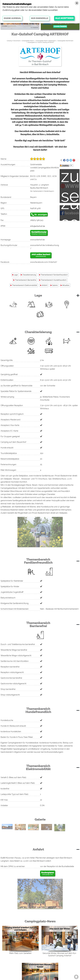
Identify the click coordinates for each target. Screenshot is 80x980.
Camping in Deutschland (13, 41)
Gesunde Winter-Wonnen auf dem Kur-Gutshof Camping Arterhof (60, 954)
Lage (16, 275)
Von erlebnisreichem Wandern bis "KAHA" (40, 966)
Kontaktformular (39, 233)
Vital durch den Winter (60, 929)
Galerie (55, 285)
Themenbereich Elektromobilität (25, 285)
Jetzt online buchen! (41, 255)
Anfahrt (45, 285)
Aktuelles (66, 285)
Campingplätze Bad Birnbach (65, 41)
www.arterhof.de (37, 240)
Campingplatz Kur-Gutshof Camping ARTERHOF (41, 42)
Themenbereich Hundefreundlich (54, 280)
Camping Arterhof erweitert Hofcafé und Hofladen (20, 929)
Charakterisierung (29, 275)
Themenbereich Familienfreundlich (54, 275)
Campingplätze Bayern (28, 41)
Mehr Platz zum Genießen (20, 953)
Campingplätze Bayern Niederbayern (46, 41)
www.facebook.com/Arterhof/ (44, 262)
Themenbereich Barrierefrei (25, 280)
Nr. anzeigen (41, 215)
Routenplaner (48, 873)
